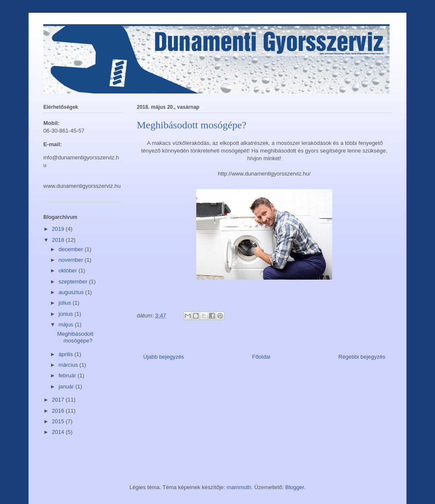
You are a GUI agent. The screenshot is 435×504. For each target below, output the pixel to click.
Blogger (295, 487)
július (66, 303)
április (67, 354)
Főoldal (261, 357)
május (67, 324)
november (72, 260)
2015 (59, 421)
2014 (59, 432)
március (69, 365)
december (72, 249)
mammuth (239, 487)
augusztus (72, 292)
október (69, 270)
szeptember (74, 282)
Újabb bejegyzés (164, 357)
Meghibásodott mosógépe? (75, 337)
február (68, 375)
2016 (59, 411)
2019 (59, 229)
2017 (59, 400)
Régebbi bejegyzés (362, 357)
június (67, 314)
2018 (59, 240)
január (67, 386)
